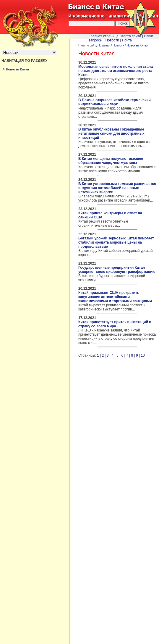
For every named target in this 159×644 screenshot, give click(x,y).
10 (143, 355)
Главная (105, 45)
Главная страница (104, 36)
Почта (127, 40)
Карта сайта (131, 36)
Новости (118, 45)
